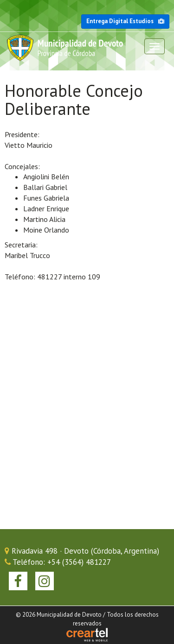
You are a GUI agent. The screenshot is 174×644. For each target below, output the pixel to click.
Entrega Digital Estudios (125, 21)
